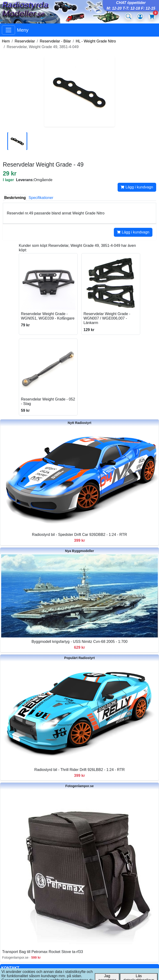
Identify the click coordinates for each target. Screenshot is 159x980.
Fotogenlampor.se (80, 786)
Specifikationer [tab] (41, 198)
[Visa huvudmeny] (8, 30)
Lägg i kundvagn (137, 187)
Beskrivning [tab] (15, 198)
